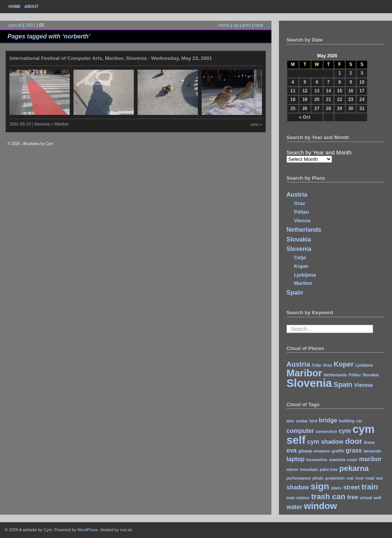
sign (320, 486)
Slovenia (299, 249)
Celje (300, 258)
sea (380, 478)
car (359, 421)
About (31, 6)
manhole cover (343, 460)
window (320, 506)
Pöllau (302, 212)
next (259, 25)
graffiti (338, 451)
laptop (296, 459)
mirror (292, 469)
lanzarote (372, 451)
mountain (309, 469)
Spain (295, 293)
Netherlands (304, 230)
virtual (366, 498)
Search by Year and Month (319, 153)
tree (353, 497)
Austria (297, 195)
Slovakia (299, 239)
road (370, 478)
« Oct (305, 117)
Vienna (302, 221)
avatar (302, 421)
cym (345, 431)
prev (246, 25)
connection (326, 431)
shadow (298, 487)
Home (15, 6)
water (294, 507)
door (353, 441)
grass (354, 450)
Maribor (303, 283)
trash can (328, 496)
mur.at (126, 530)
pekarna (354, 468)
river (359, 478)
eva (292, 450)
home (224, 25)
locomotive (317, 460)
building (347, 421)
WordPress (87, 530)
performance (299, 478)
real (350, 478)
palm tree (328, 469)
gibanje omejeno (314, 451)
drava (369, 442)
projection (335, 478)
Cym (48, 530)
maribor (371, 459)
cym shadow (325, 442)
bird (313, 421)
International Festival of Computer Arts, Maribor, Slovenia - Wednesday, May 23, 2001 (111, 58)
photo (318, 478)
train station (298, 498)
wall (377, 498)
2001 (30, 25)
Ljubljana (305, 275)
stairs (336, 488)
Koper (301, 266)
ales (290, 421)
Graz (300, 203)
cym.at (15, 25)
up (236, 25)
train (370, 487)
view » (256, 124)
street (352, 487)
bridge (328, 420)
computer (300, 431)
